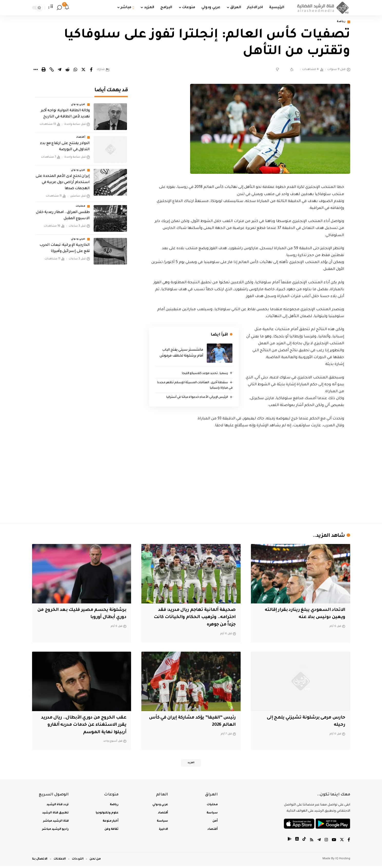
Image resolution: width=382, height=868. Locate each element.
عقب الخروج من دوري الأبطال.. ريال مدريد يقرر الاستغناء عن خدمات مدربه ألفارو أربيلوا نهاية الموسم (83, 726)
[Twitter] (342, 842)
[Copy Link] (52, 70)
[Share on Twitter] (83, 70)
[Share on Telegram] (60, 70)
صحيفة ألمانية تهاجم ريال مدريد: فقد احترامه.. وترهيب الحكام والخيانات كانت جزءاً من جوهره (191, 618)
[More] (36, 70)
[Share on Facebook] (91, 70)
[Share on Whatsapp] (75, 70)
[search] (59, 8)
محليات (81, 203)
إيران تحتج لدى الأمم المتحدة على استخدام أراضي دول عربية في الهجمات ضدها (63, 179)
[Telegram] (318, 842)
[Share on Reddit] (67, 70)
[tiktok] (303, 842)
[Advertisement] (247, 475)
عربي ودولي (78, 102)
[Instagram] (326, 842)
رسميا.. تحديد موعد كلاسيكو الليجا (203, 374)
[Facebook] (349, 842)
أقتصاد (81, 134)
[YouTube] (334, 842)
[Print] (44, 70)
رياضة (340, 22)
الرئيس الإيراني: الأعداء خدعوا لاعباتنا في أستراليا (195, 398)
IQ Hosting (343, 861)
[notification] (67, 8)
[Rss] (310, 842)
